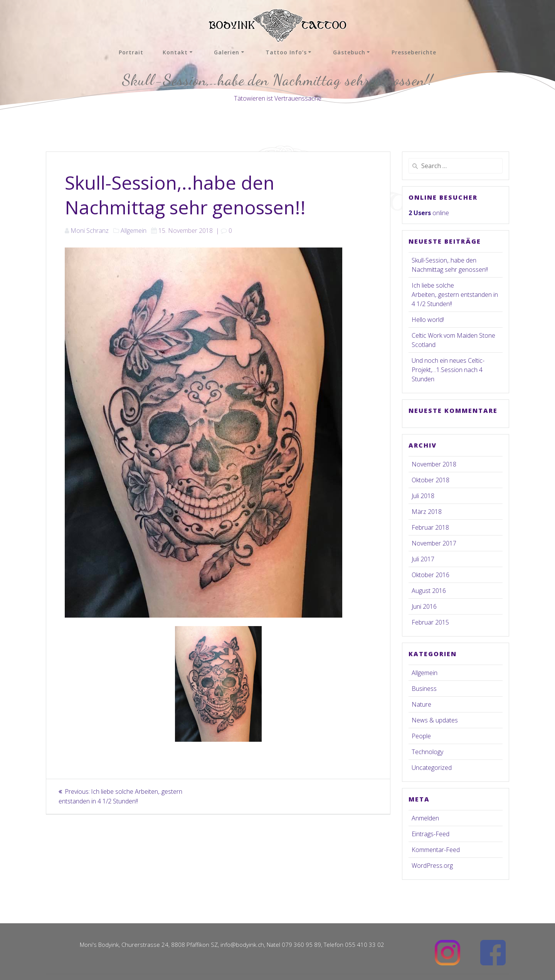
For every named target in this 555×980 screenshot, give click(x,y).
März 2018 (427, 512)
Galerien (227, 52)
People (421, 736)
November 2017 (434, 543)
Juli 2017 (423, 559)
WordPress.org (432, 865)
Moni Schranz (90, 231)
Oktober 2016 (431, 575)
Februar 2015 (430, 622)
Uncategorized (432, 768)
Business (424, 689)
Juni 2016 (424, 606)
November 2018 (434, 464)
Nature (421, 704)
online (429, 213)
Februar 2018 (430, 527)
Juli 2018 (423, 496)
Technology (427, 752)
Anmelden (425, 818)
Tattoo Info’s (286, 52)
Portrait (131, 52)
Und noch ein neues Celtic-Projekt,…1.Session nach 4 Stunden (448, 370)
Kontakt (175, 52)
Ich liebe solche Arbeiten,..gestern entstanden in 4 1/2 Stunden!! (455, 295)
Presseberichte (414, 52)
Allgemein (134, 231)
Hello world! (428, 320)
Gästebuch (349, 52)
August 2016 (429, 591)
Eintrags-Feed (431, 834)
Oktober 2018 (431, 480)
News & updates (435, 720)
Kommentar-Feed (436, 850)
